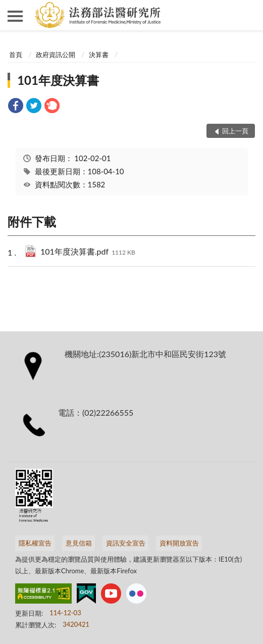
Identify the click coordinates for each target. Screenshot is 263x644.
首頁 (16, 55)
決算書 (99, 55)
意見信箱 (79, 543)
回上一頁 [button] (235, 131)
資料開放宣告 (179, 543)
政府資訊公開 (56, 55)
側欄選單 (15, 16)
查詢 (248, 15)
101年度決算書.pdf (88, 252)
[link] (16, 107)
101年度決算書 (58, 80)
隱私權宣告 (35, 543)
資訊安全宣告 (126, 543)
